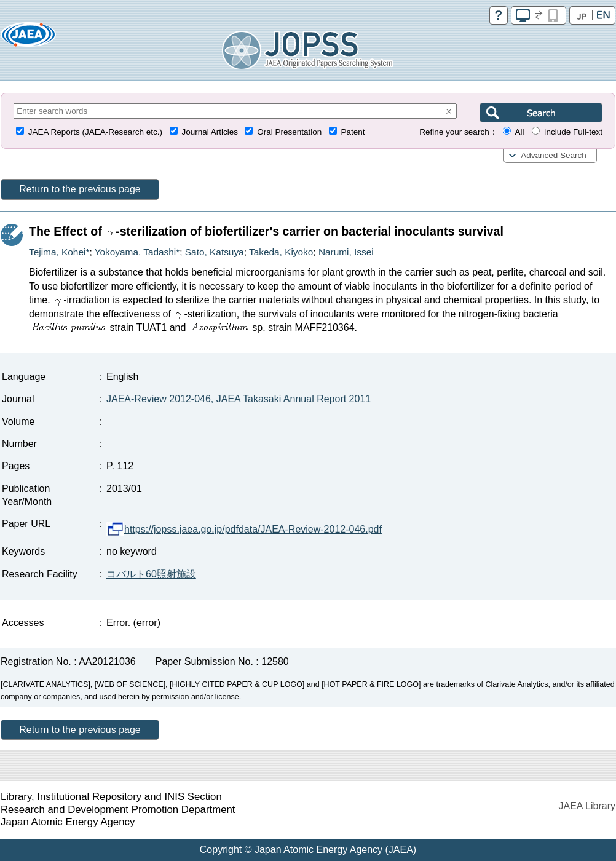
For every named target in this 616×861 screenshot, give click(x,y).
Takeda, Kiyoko (281, 252)
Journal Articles (210, 132)
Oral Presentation (289, 132)
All (519, 132)
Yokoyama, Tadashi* (137, 252)
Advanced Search (554, 155)
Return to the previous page (80, 189)
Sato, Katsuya (215, 252)
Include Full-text (573, 132)
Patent (353, 132)
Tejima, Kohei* (59, 252)
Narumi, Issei (346, 252)
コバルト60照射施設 (151, 574)
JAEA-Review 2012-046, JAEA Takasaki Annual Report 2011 (239, 399)
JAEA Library (587, 806)
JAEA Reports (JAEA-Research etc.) (95, 132)
